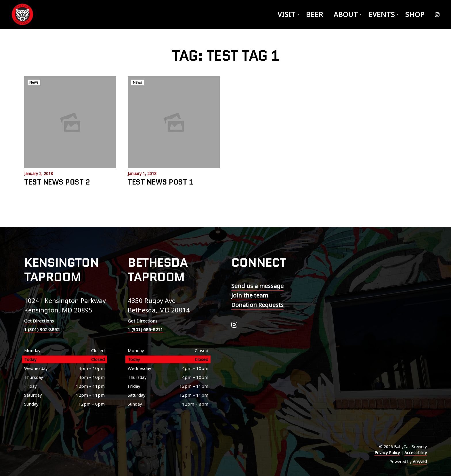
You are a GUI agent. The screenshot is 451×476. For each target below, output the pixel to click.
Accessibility (416, 453)
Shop (415, 14)
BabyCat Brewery (23, 14)
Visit (287, 14)
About (346, 14)
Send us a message (257, 286)
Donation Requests (257, 305)
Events (382, 14)
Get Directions (39, 321)
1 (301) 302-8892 (42, 329)
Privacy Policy (387, 453)
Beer (315, 14)
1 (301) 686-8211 (145, 329)
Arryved (420, 461)
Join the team (250, 295)
